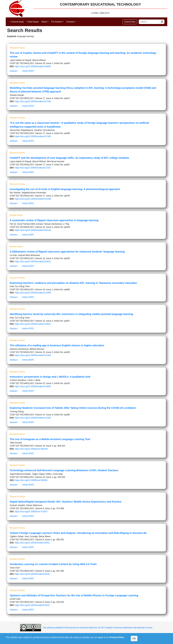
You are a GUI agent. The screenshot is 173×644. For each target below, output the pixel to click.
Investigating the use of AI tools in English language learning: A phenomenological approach (65, 189)
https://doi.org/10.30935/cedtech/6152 (32, 605)
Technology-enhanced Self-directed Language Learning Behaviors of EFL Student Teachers (64, 470)
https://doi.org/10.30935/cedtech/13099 (33, 386)
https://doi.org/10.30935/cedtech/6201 (32, 543)
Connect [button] (70, 22)
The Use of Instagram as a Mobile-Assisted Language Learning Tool (50, 439)
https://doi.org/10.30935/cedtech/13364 (33, 355)
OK (134, 638)
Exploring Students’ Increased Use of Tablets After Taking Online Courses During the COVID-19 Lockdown (73, 408)
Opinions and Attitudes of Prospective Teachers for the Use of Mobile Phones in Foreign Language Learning (74, 595)
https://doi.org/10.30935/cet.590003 (31, 480)
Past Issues (33, 22)
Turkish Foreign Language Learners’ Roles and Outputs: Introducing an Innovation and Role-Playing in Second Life (78, 533)
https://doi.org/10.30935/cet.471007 (31, 512)
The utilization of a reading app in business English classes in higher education (57, 345)
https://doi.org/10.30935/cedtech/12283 (33, 418)
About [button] (44, 22)
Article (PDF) (28, 71)
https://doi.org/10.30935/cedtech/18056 (33, 66)
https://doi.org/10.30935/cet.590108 (31, 449)
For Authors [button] (57, 22)
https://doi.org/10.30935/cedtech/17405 (33, 136)
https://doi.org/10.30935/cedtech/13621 (33, 324)
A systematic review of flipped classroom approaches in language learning (54, 220)
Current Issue (17, 22)
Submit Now (130, 22)
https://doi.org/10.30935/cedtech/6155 (32, 574)
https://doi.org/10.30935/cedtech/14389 (33, 293)
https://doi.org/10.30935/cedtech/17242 (33, 168)
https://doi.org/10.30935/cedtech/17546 (33, 101)
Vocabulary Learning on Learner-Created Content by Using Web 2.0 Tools (53, 564)
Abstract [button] (14, 71)
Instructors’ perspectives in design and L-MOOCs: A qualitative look (50, 377)
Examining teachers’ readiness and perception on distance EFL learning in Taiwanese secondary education (73, 283)
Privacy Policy (117, 637)
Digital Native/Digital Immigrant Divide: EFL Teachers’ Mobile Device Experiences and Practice (66, 502)
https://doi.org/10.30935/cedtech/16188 (33, 199)
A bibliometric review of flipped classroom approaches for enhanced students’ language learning (67, 252)
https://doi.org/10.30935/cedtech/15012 (33, 262)
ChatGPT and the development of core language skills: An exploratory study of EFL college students (69, 158)
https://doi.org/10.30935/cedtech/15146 (33, 230)
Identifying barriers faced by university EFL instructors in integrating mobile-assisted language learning (71, 314)
